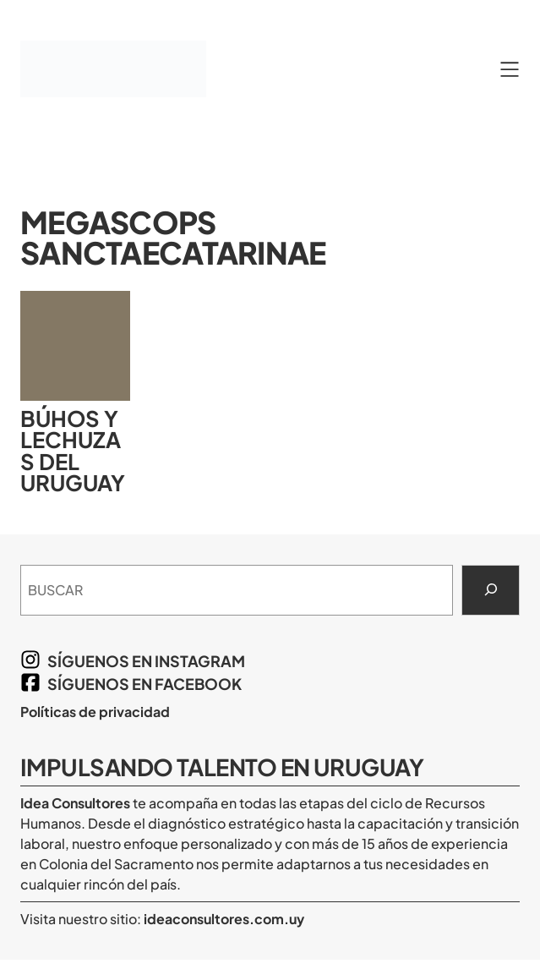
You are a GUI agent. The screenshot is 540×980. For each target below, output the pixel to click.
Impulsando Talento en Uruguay (222, 767)
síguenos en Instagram (146, 661)
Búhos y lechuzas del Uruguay (73, 451)
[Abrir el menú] (510, 69)
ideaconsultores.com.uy (223, 919)
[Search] (491, 590)
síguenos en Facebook (145, 684)
